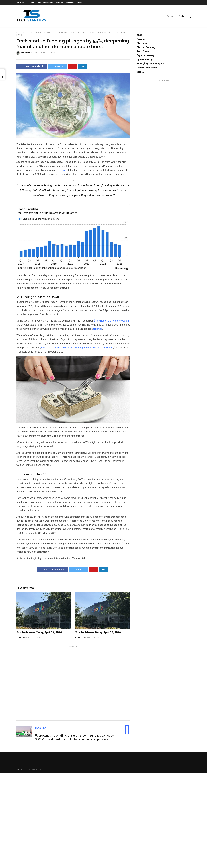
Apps (139, 37)
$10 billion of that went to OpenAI (111, 323)
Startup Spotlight (53, 34)
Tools (181, 16)
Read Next (41, 730)
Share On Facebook (32, 68)
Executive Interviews (45, 3)
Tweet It (57, 68)
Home (32, 3)
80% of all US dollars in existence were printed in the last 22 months (77, 350)
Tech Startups (104, 34)
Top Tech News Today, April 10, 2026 (98, 634)
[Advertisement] (73, 684)
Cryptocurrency (146, 57)
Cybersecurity (145, 61)
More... (141, 74)
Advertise (70, 3)
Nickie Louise (22, 639)
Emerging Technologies (150, 65)
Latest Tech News (147, 70)
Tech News (143, 53)
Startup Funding (33, 34)
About (79, 3)
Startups (60, 3)
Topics (169, 16)
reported (98, 331)
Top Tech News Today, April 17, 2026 (39, 634)
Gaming (141, 41)
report (63, 172)
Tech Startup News (85, 34)
